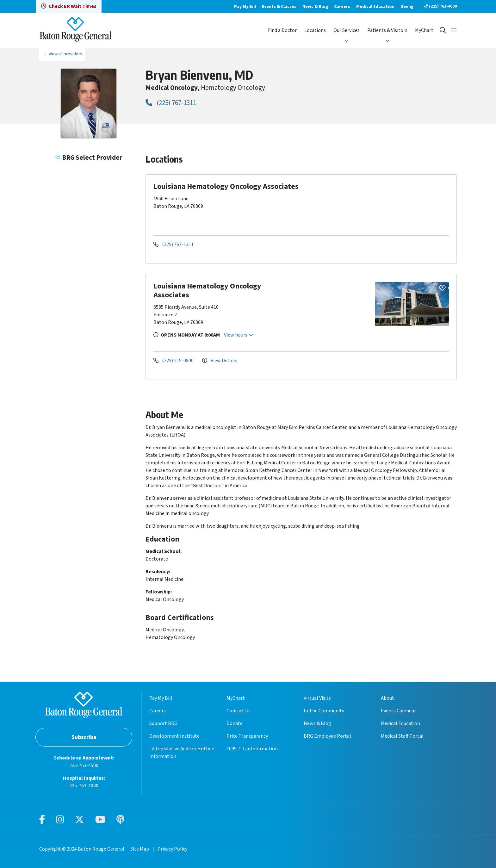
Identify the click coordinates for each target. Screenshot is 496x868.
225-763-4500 (84, 766)
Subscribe (84, 737)
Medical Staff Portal (402, 736)
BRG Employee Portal (327, 736)
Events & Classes (279, 7)
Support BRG (163, 723)
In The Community (324, 711)
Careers (342, 7)
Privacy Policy (172, 849)
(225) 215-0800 (174, 361)
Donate (235, 723)
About (387, 698)
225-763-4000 (84, 786)
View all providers (65, 54)
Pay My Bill (245, 7)
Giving (407, 7)
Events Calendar (398, 711)
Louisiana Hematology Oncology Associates (207, 291)
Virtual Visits (317, 698)
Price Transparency (247, 736)
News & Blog (315, 7)
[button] (454, 30)
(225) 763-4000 (440, 6)
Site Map (140, 849)
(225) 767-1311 (171, 103)
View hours (239, 335)
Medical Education (375, 7)
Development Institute (174, 736)
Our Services (347, 30)
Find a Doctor (282, 30)
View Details (220, 361)
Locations (315, 30)
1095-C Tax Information (252, 749)
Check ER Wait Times (69, 6)
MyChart (424, 30)
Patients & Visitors (387, 30)
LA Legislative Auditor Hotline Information (182, 753)
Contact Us (239, 711)
